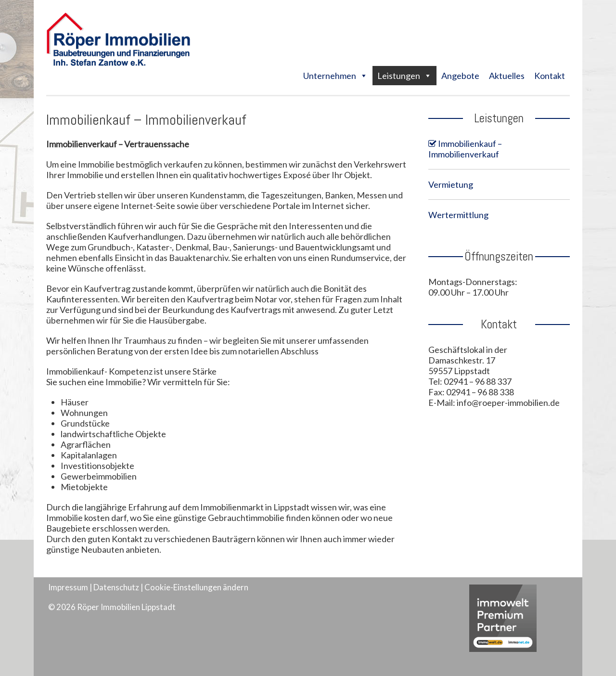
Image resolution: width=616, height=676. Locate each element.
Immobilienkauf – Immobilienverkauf (465, 149)
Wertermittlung (458, 215)
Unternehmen (330, 76)
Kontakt (550, 76)
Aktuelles (507, 76)
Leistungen (399, 76)
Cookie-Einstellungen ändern (196, 587)
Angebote (460, 76)
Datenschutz (116, 587)
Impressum (68, 587)
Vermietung (451, 184)
